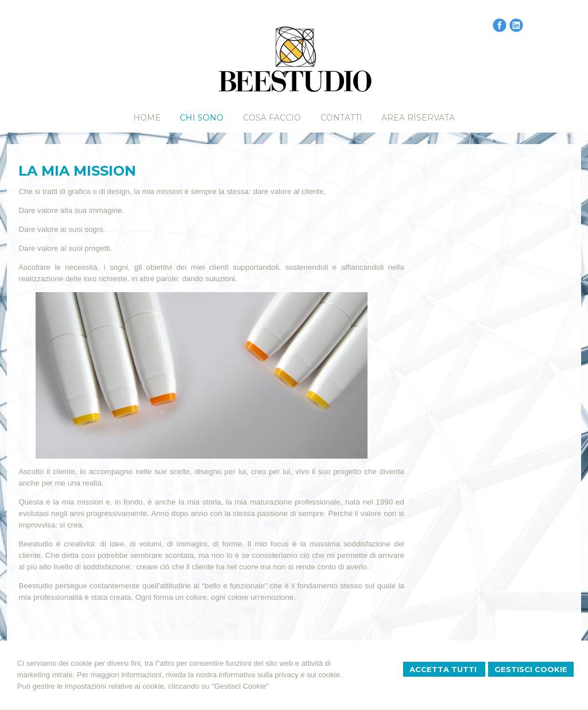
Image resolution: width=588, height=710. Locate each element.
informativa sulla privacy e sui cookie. (281, 675)
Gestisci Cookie (531, 669)
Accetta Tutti (444, 669)
